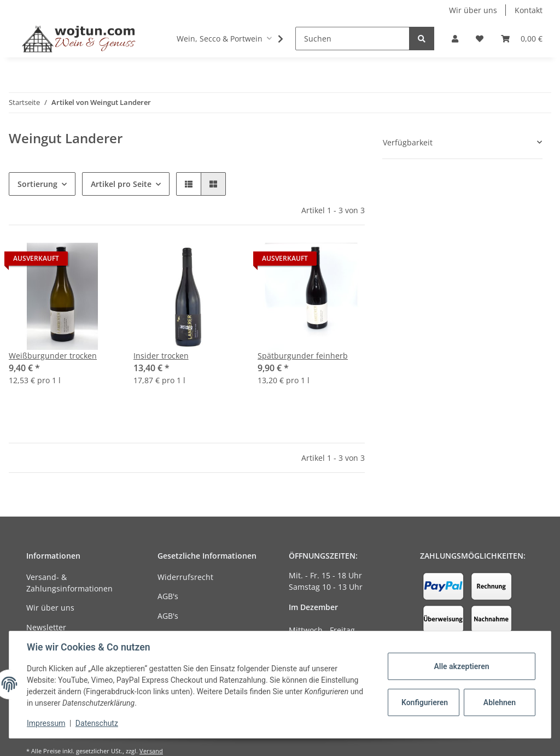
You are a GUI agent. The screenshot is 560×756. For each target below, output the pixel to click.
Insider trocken (161, 356)
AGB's (168, 596)
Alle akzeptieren (461, 666)
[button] (455, 39)
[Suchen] (352, 39)
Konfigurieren (425, 702)
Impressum (46, 723)
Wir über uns (473, 10)
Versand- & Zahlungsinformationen (69, 583)
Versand (151, 751)
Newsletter (46, 627)
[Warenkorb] (522, 39)
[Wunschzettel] (480, 39)
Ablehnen (500, 702)
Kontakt (529, 10)
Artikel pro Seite (121, 184)
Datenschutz (97, 723)
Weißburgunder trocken (53, 356)
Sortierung (37, 184)
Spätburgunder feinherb (303, 356)
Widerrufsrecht (185, 577)
